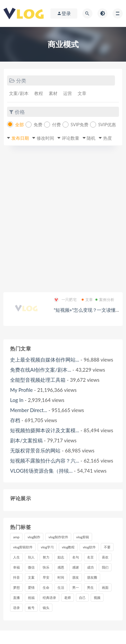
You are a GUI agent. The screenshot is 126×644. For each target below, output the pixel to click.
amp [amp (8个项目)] (16, 537)
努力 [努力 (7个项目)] (46, 557)
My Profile (21, 390)
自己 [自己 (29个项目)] (82, 598)
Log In (17, 400)
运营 (68, 93)
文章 (82, 93)
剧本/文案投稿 (26, 440)
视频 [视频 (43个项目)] (97, 598)
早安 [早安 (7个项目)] (46, 577)
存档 (15, 420)
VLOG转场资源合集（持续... (41, 471)
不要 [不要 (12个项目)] (107, 547)
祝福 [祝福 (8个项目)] (31, 598)
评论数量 (71, 138)
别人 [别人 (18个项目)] (31, 557)
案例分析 (105, 299)
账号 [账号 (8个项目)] (31, 608)
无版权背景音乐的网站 (35, 450)
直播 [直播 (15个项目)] (16, 598)
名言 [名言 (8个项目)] (90, 557)
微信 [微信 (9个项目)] (31, 567)
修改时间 (45, 138)
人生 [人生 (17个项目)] (16, 557)
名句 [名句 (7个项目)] (76, 557)
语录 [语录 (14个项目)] (16, 608)
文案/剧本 (19, 93)
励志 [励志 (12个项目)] (61, 557)
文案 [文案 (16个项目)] (31, 577)
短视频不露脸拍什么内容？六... (45, 461)
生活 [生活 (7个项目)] (61, 587)
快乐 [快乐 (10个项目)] (46, 567)
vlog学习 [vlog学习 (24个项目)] (47, 547)
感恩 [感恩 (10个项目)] (61, 567)
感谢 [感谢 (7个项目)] (76, 567)
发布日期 (20, 138)
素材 (53, 93)
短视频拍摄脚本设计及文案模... (45, 430)
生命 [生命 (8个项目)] (46, 587)
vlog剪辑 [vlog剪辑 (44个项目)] (83, 537)
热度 (108, 138)
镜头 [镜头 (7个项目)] (46, 608)
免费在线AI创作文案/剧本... (41, 370)
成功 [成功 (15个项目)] (90, 567)
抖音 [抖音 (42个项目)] (16, 577)
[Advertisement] (63, 219)
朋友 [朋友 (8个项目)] (76, 577)
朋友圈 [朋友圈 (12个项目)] (92, 577)
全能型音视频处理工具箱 (38, 380)
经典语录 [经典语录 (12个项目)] (49, 598)
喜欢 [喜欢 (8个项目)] (105, 557)
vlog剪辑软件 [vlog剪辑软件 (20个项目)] (23, 547)
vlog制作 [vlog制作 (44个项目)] (34, 537)
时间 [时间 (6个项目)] (61, 577)
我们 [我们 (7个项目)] (105, 567)
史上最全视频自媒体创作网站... (45, 360)
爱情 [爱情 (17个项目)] (31, 587)
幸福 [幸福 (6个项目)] (16, 567)
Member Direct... (29, 410)
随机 (91, 138)
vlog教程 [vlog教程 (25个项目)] (68, 547)
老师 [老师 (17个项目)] (68, 598)
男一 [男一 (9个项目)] (76, 587)
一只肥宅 (65, 300)
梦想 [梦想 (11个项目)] (16, 587)
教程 (39, 93)
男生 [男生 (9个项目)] (90, 587)
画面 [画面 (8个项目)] (105, 587)
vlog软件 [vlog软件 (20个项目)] (89, 547)
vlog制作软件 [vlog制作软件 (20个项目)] (58, 537)
